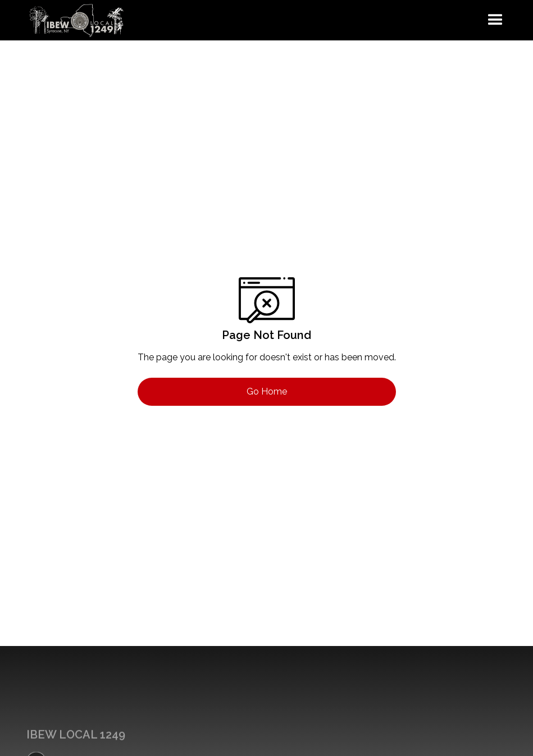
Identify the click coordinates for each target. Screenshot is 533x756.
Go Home (267, 391)
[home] (77, 20)
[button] (495, 20)
